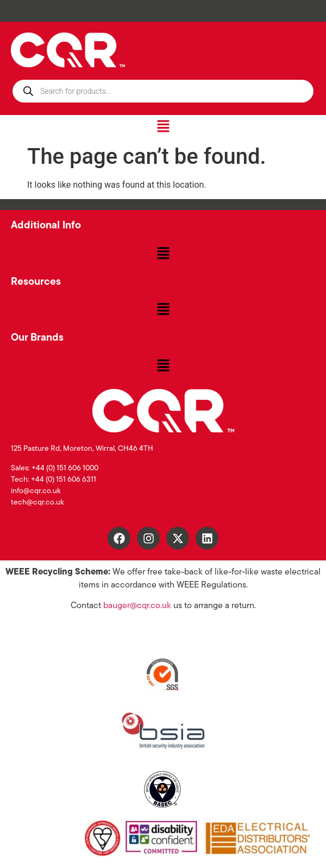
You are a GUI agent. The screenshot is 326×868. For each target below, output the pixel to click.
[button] (163, 127)
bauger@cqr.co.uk (137, 606)
